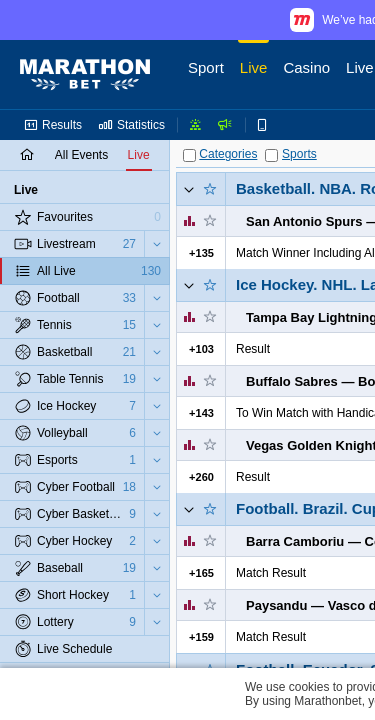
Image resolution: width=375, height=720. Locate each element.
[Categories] (189, 155)
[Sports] (271, 155)
